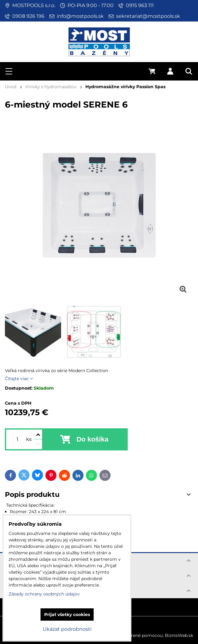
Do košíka (92, 439)
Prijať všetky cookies (67, 615)
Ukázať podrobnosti (67, 629)
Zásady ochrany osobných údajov (44, 594)
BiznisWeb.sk (179, 635)
